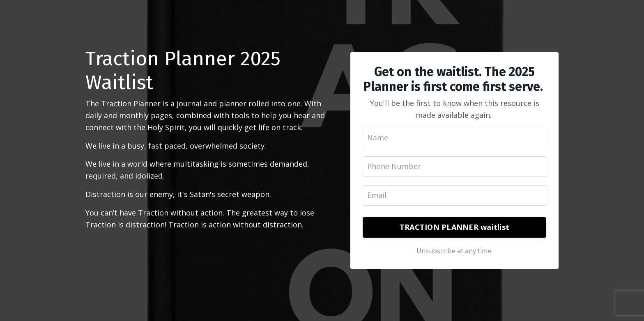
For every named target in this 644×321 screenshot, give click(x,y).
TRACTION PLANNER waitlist (454, 227)
